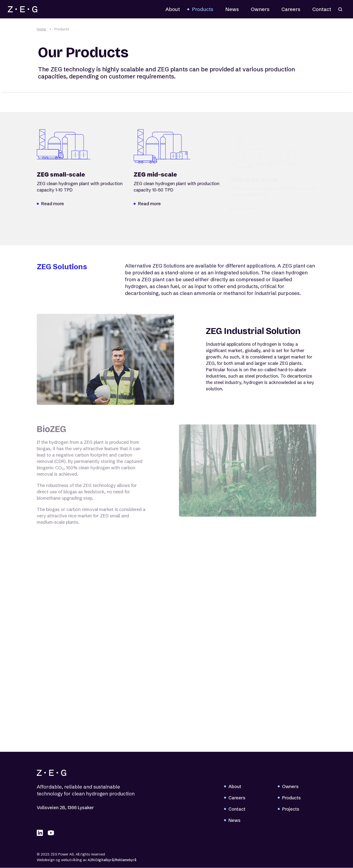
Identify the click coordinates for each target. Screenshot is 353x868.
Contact (322, 9)
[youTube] (51, 833)
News (232, 9)
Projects (291, 809)
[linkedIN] (40, 833)
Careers (291, 9)
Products (203, 9)
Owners (260, 9)
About (173, 9)
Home (41, 29)
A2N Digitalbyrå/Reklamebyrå (112, 860)
